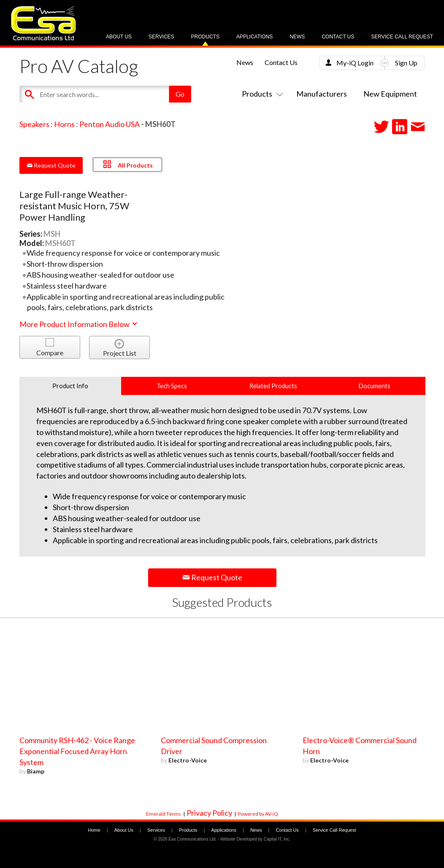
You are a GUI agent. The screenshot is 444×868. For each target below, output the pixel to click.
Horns (64, 124)
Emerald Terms (164, 814)
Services (161, 37)
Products (205, 37)
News (297, 37)
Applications (254, 37)
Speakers (34, 124)
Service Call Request (402, 37)
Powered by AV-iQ (258, 814)
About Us (119, 37)
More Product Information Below (79, 324)
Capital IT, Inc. (277, 839)
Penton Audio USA (110, 124)
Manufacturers (322, 94)
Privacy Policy (209, 813)
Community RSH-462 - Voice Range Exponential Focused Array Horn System (77, 751)
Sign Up (406, 63)
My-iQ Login (355, 63)
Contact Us (338, 37)
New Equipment (390, 94)
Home (94, 830)
